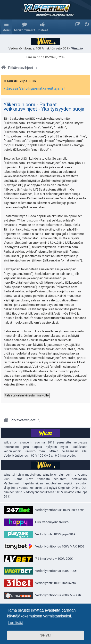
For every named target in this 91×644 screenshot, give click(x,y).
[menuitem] (25, 27)
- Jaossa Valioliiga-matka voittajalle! (34, 88)
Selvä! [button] (45, 635)
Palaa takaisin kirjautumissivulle (27, 395)
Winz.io (77, 48)
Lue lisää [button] (16, 623)
